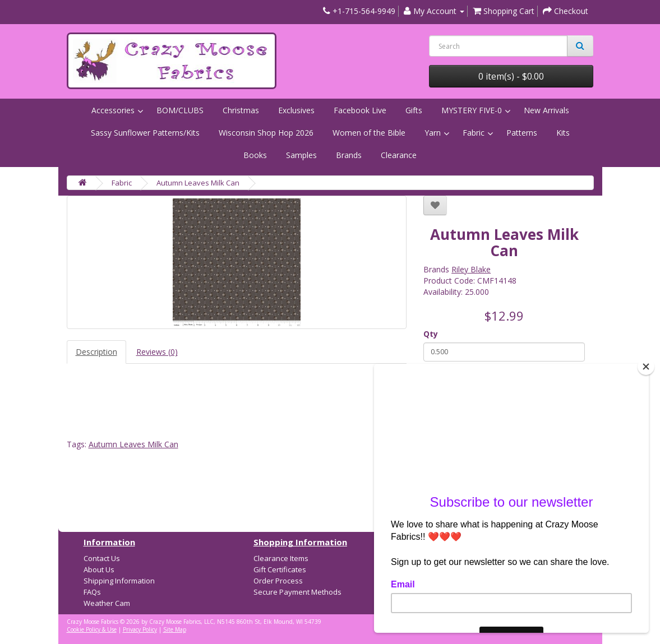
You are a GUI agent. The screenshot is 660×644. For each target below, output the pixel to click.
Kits (563, 133)
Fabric (474, 133)
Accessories (113, 110)
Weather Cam (107, 603)
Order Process (278, 581)
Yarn (433, 133)
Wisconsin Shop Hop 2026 (266, 133)
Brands (349, 155)
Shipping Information (119, 581)
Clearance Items (281, 558)
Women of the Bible (369, 133)
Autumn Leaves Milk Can (198, 183)
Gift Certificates (280, 569)
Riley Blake (471, 269)
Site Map (175, 629)
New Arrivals (546, 110)
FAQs (92, 592)
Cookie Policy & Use (92, 629)
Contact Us (102, 558)
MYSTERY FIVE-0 (472, 110)
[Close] (646, 367)
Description (96, 352)
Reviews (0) (157, 352)
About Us (99, 569)
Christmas (241, 110)
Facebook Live (360, 110)
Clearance (399, 155)
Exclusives (296, 110)
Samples (301, 155)
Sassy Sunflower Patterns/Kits (145, 133)
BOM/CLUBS (180, 110)
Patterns (522, 133)
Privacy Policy (140, 629)
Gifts (414, 110)
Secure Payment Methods (297, 592)
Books (255, 155)
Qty (431, 334)
